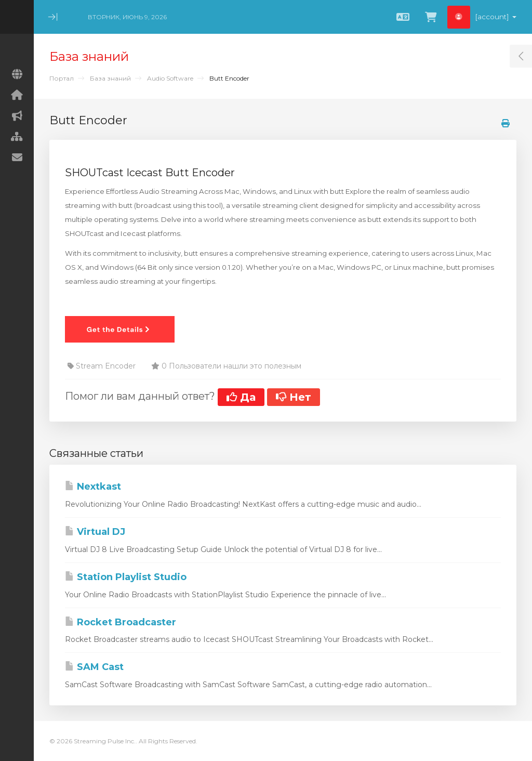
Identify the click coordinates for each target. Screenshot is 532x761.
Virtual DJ (95, 532)
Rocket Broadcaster (121, 622)
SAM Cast (94, 667)
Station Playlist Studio (126, 577)
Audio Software (170, 78)
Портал (62, 78)
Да (241, 397)
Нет (294, 397)
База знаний (110, 78)
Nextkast (93, 487)
